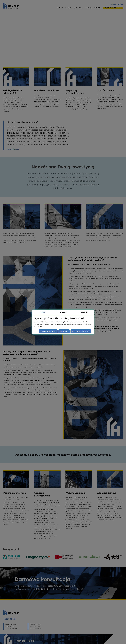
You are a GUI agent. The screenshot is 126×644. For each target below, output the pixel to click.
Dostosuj (64, 331)
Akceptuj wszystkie (81, 331)
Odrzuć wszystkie (48, 331)
